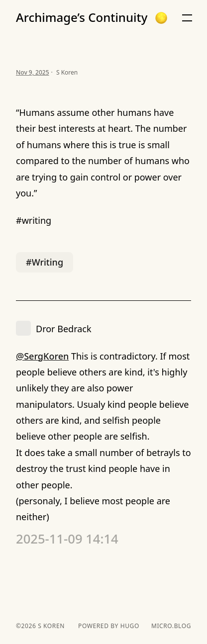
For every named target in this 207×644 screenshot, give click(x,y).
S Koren (50, 626)
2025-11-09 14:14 (67, 539)
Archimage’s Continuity (82, 17)
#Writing (45, 262)
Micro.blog (171, 626)
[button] (161, 18)
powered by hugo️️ (109, 626)
